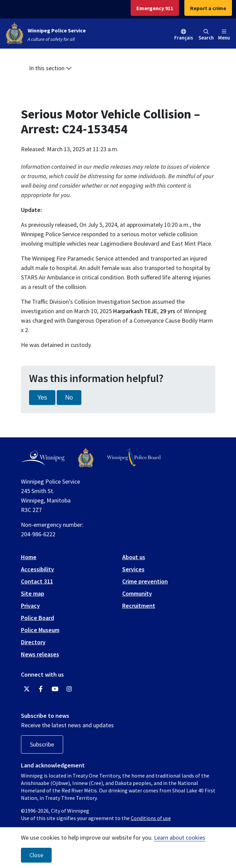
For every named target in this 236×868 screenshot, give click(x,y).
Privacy (30, 606)
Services (133, 569)
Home (29, 557)
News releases (40, 654)
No (69, 398)
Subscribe (42, 744)
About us (134, 557)
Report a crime (208, 8)
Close (36, 855)
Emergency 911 (155, 8)
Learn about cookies (180, 837)
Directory (33, 642)
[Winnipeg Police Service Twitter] (27, 689)
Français (184, 38)
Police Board (37, 618)
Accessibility (37, 569)
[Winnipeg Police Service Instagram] (69, 689)
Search (206, 35)
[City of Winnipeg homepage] (43, 458)
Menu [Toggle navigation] (224, 35)
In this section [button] (50, 68)
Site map (33, 593)
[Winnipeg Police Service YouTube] (55, 689)
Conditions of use (151, 818)
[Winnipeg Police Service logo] (86, 458)
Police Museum (40, 630)
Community (137, 593)
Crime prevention (145, 581)
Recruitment (139, 606)
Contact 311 (37, 581)
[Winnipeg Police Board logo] (134, 458)
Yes (42, 398)
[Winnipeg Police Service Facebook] (41, 689)
